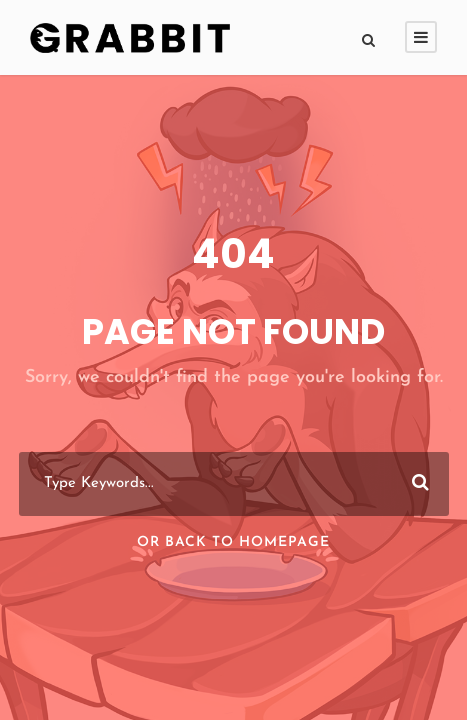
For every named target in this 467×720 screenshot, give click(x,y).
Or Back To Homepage (233, 542)
